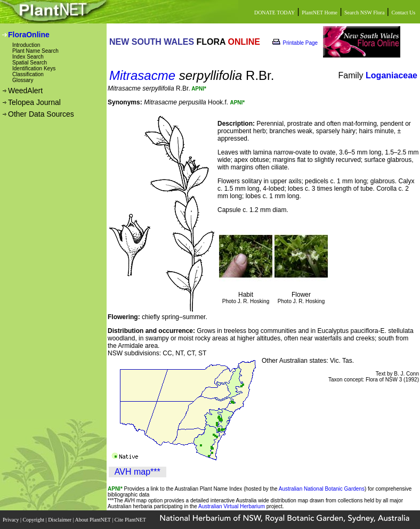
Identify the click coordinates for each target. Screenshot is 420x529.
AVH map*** (138, 472)
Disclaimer (60, 520)
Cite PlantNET (131, 520)
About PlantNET (93, 520)
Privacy (11, 520)
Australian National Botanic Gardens (322, 489)
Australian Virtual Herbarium (232, 506)
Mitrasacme (142, 75)
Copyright (34, 520)
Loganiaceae (391, 75)
